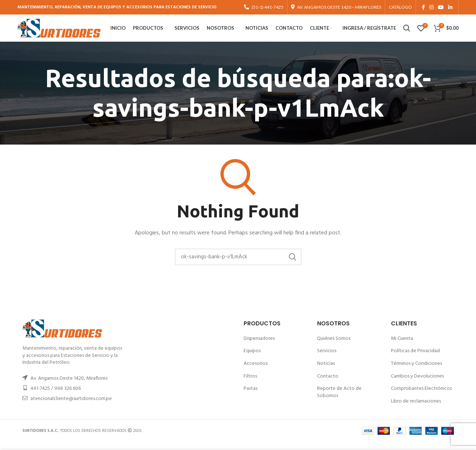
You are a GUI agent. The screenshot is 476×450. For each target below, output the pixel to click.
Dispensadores (259, 346)
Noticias (326, 372)
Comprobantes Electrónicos (421, 397)
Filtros (250, 384)
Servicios (327, 359)
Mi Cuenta (402, 346)
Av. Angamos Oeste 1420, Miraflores (69, 386)
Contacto (328, 384)
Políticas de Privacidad (415, 359)
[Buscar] (238, 265)
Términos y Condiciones (416, 372)
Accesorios (256, 372)
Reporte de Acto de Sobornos (339, 400)
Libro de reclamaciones (416, 409)
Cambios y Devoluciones (417, 384)
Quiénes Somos (334, 346)
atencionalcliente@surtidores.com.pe (71, 407)
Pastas (250, 397)
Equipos (252, 359)
